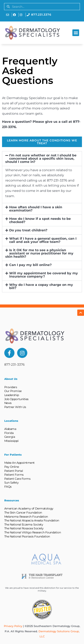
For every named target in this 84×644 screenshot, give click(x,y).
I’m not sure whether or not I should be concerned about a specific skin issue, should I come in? (41, 159)
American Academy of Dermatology (29, 508)
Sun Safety (12, 483)
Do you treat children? (28, 230)
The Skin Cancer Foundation (23, 513)
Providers (11, 387)
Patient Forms (14, 475)
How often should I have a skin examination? (36, 209)
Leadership (12, 395)
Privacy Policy (13, 626)
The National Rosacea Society (24, 528)
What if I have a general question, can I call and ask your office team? (43, 240)
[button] (76, 33)
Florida (9, 433)
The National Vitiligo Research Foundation (33, 532)
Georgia (10, 437)
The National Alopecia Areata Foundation (32, 520)
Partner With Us (15, 407)
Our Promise (13, 391)
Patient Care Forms (17, 479)
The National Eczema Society (24, 524)
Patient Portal (14, 471)
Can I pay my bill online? (30, 265)
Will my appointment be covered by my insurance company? (44, 275)
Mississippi (11, 441)
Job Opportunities (16, 399)
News (8, 403)
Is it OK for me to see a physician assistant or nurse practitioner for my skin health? (39, 253)
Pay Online (12, 467)
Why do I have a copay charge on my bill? (41, 286)
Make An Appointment (19, 463)
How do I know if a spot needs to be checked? (40, 220)
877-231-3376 (14, 365)
